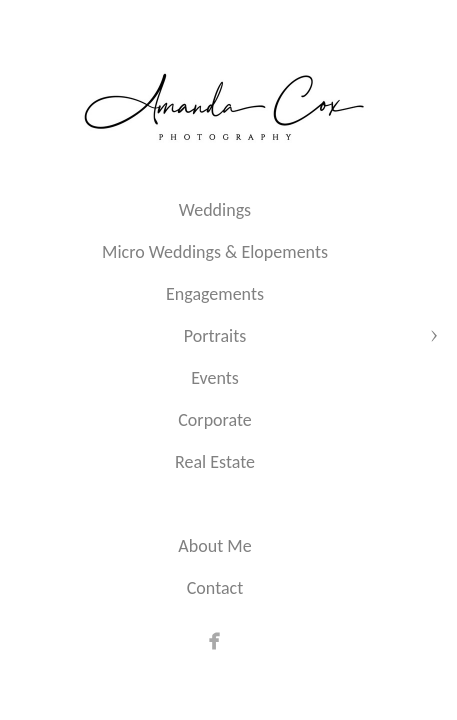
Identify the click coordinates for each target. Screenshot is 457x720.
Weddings (215, 210)
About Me (214, 546)
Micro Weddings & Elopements (215, 252)
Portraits (215, 336)
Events (215, 378)
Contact (215, 588)
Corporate (214, 420)
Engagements (215, 294)
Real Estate (215, 462)
